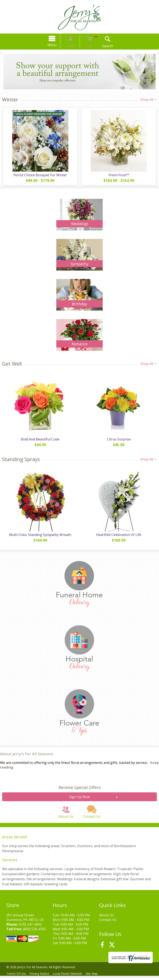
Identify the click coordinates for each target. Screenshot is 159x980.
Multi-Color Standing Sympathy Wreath (40, 535)
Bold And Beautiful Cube (40, 439)
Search (103, 46)
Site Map (97, 978)
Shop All (149, 100)
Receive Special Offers (80, 787)
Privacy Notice (41, 978)
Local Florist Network (71, 978)
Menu (57, 45)
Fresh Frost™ (119, 175)
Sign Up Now (79, 797)
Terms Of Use (17, 978)
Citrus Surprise (119, 439)
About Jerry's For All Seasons (27, 754)
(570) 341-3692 (30, 929)
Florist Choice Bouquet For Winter (40, 175)
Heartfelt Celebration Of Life (119, 535)
